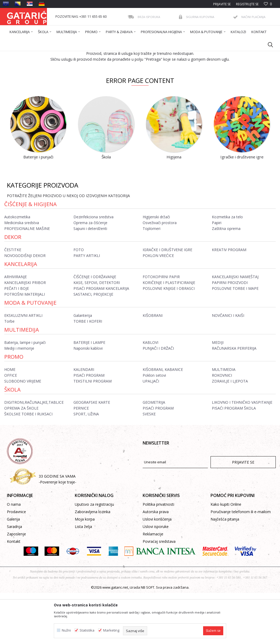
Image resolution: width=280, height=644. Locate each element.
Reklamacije (153, 585)
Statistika (87, 630)
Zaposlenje (16, 585)
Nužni (66, 630)
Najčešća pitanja (225, 570)
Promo (14, 408)
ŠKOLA (12, 441)
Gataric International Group (28, 54)
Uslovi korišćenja (157, 570)
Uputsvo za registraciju (94, 555)
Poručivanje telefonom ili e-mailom (241, 563)
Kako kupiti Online (226, 555)
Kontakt (14, 592)
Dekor (13, 288)
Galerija (13, 570)
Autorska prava (156, 563)
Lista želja (83, 578)
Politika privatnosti (158, 555)
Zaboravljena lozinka (93, 563)
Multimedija (22, 381)
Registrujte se (247, 4)
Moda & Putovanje (30, 354)
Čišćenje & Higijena (30, 255)
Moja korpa (85, 570)
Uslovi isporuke (156, 578)
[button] (268, 45)
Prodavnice (16, 563)
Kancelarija (21, 315)
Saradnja (14, 578)
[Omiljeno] (268, 4)
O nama (14, 555)
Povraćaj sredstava (159, 592)
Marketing (111, 630)
